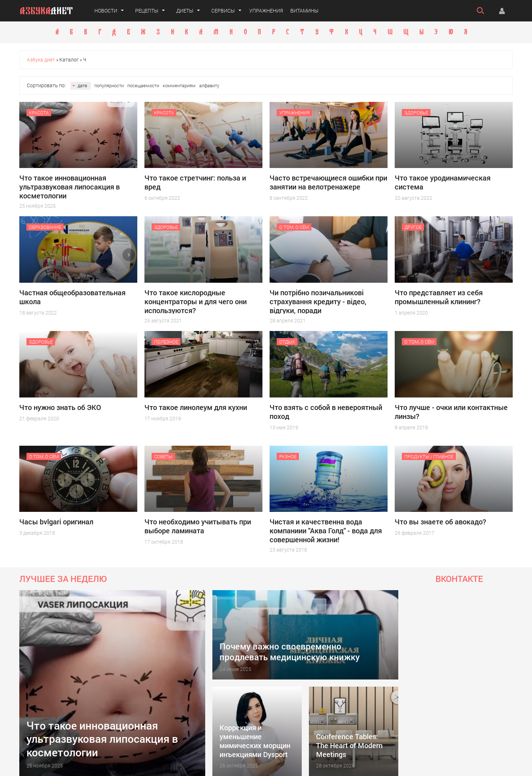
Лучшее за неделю (63, 579)
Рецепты (147, 11)
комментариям (179, 85)
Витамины (304, 11)
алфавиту (209, 85)
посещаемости (143, 85)
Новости (106, 11)
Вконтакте (459, 579)
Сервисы (223, 11)
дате (82, 85)
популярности (109, 85)
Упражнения (266, 11)
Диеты (185, 11)
